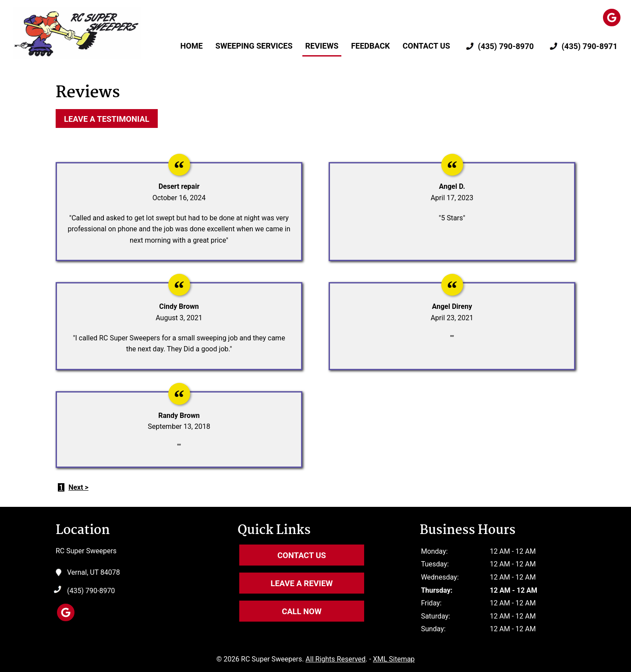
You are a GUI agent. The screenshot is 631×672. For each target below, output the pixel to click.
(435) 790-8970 (498, 47)
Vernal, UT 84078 (94, 573)
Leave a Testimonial (107, 119)
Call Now (302, 611)
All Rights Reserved (335, 659)
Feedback (370, 46)
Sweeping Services (254, 46)
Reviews (322, 46)
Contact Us (426, 46)
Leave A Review (302, 583)
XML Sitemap (394, 659)
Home (192, 46)
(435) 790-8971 (582, 47)
